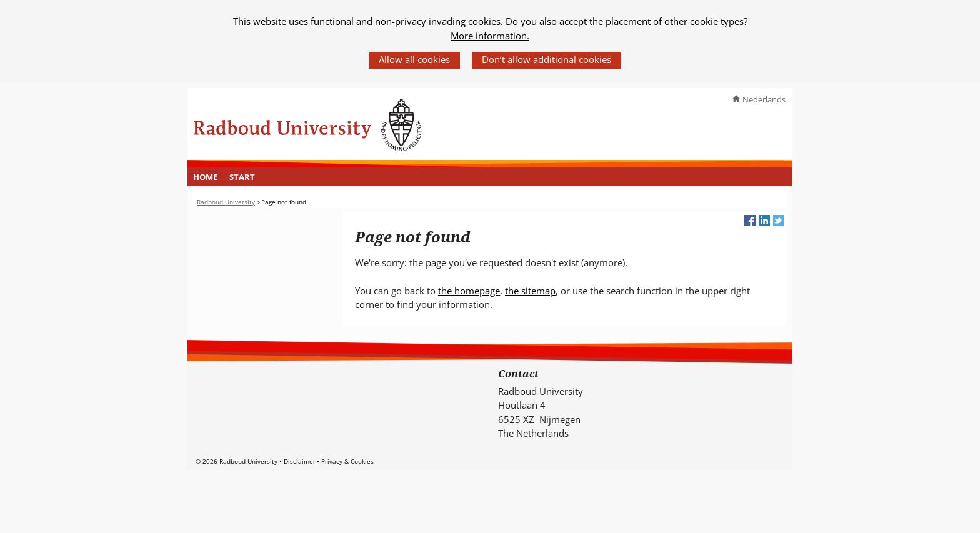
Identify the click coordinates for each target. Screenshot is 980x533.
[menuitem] (206, 177)
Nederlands (764, 99)
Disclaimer (300, 461)
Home (205, 177)
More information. (490, 36)
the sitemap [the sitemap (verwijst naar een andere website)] (530, 291)
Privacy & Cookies (347, 461)
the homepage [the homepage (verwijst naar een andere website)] (469, 291)
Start (242, 177)
